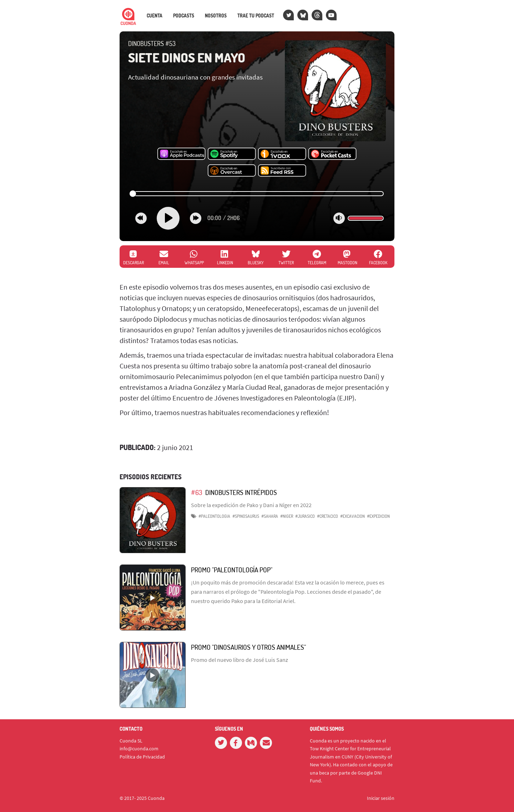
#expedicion (378, 516)
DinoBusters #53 (152, 44)
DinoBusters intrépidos (241, 492)
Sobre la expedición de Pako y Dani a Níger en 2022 (251, 505)
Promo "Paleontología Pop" (232, 570)
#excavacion (352, 516)
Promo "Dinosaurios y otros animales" (248, 647)
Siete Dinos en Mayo (187, 57)
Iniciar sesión (381, 798)
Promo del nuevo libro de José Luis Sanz (240, 660)
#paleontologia (214, 516)
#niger (287, 516)
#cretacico (327, 516)
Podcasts (184, 16)
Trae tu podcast (256, 16)
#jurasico (305, 516)
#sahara (270, 516)
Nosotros (216, 16)
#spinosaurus (246, 516)
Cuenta (155, 16)
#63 (196, 492)
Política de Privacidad (142, 757)
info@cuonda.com (139, 749)
